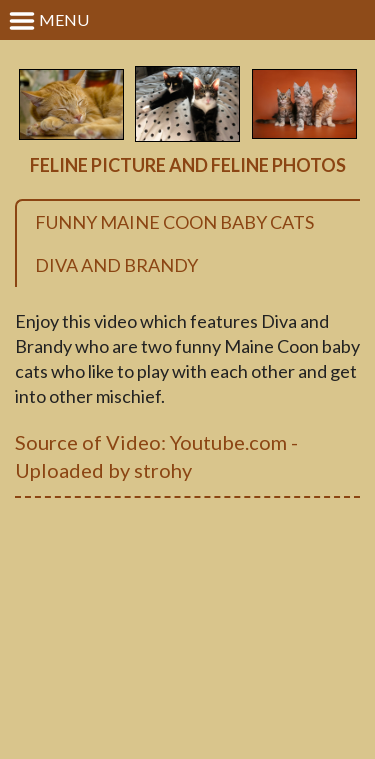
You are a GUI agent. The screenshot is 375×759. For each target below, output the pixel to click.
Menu (48, 21)
